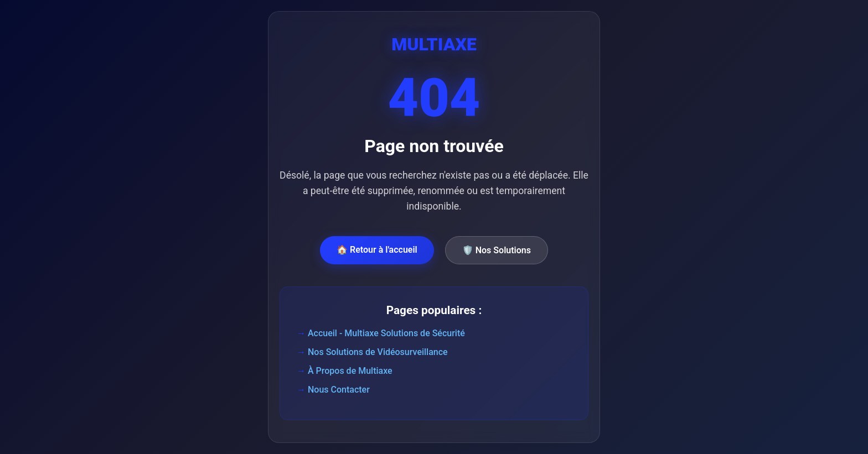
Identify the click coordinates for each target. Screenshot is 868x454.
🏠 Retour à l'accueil (377, 250)
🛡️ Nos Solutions (497, 250)
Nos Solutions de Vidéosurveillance (378, 352)
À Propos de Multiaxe (350, 371)
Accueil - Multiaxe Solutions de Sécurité (386, 333)
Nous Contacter (339, 390)
